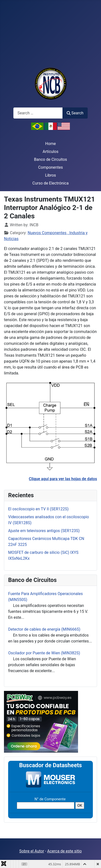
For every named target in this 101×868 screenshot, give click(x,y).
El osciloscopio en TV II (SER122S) (38, 509)
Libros (50, 175)
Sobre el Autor (32, 851)
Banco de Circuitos (51, 159)
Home (50, 144)
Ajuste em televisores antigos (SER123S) (44, 531)
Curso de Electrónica (50, 183)
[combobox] (38, 113)
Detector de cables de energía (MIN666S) (44, 629)
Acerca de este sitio (64, 851)
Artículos (51, 152)
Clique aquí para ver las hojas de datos (63, 479)
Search (75, 113)
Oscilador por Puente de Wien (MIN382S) (44, 653)
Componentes (51, 167)
